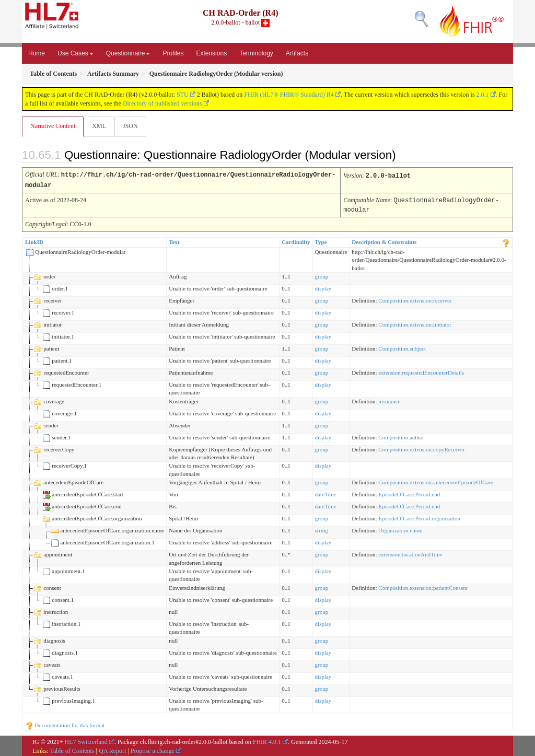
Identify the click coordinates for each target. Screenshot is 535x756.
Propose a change (153, 749)
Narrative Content (53, 126)
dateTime (326, 493)
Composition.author (401, 436)
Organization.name (400, 529)
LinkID (34, 240)
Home (37, 53)
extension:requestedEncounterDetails (421, 371)
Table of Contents (72, 749)
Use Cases (75, 53)
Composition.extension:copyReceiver (421, 448)
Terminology (256, 53)
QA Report (112, 749)
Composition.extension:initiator (415, 323)
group (322, 275)
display (323, 287)
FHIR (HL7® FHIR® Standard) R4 (289, 95)
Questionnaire (128, 53)
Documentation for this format (65, 724)
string (322, 529)
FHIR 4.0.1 (267, 740)
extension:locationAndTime (410, 553)
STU (183, 95)
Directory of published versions (162, 103)
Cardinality (296, 240)
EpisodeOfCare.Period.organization (419, 517)
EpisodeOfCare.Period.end (409, 493)
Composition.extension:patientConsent (423, 586)
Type (321, 240)
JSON (132, 126)
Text (174, 240)
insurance (389, 400)
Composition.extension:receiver (415, 299)
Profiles (173, 53)
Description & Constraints (384, 240)
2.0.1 (483, 95)
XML (100, 126)
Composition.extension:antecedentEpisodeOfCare (436, 481)
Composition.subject (402, 347)
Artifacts (297, 53)
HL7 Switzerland (86, 740)
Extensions (211, 53)
